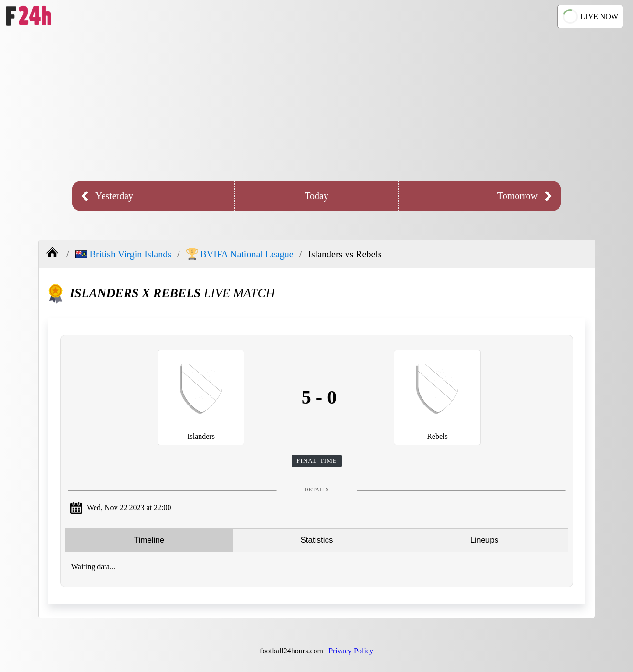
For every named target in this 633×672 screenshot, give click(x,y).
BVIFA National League (240, 254)
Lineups (485, 540)
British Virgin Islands (123, 254)
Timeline (149, 540)
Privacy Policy (351, 651)
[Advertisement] (316, 105)
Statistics (316, 540)
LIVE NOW (589, 16)
